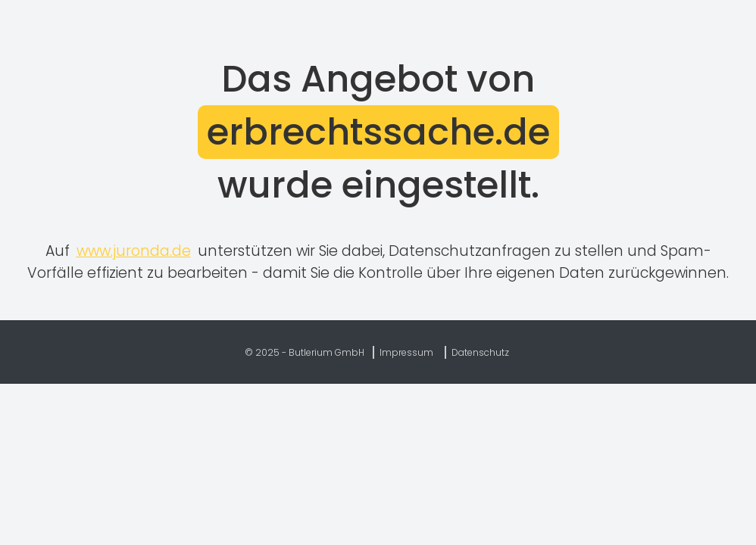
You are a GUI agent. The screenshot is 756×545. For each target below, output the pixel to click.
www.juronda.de (134, 251)
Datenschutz (480, 352)
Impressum (406, 352)
